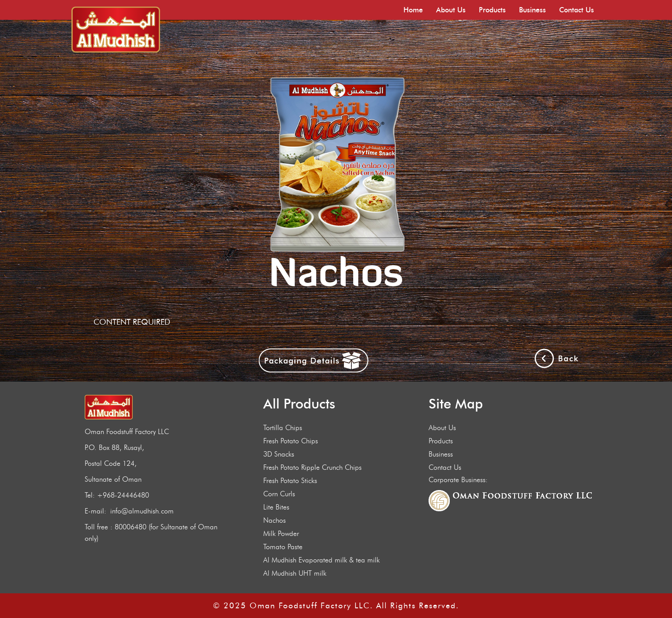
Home (413, 10)
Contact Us (577, 10)
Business (532, 10)
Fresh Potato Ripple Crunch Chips (312, 467)
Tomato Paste (283, 547)
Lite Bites (276, 507)
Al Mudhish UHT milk (295, 573)
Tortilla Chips (283, 428)
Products (492, 10)
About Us (451, 10)
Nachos (274, 520)
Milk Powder (281, 534)
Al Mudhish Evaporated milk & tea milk (321, 560)
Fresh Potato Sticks (290, 481)
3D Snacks (279, 454)
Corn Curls (279, 494)
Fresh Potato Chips (291, 441)
